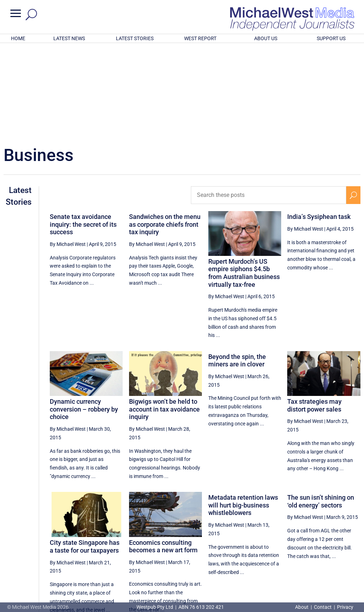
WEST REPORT (200, 38)
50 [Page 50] (283, 547)
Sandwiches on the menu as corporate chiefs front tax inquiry (165, 131)
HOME (18, 38)
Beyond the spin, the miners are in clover (237, 267)
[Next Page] (353, 546)
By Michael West (68, 151)
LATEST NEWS (69, 38)
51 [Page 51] (301, 547)
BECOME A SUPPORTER (328, 570)
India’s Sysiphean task (319, 124)
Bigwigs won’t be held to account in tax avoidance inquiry (164, 316)
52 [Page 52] (319, 547)
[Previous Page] (249, 546)
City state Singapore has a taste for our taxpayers (85, 453)
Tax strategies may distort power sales (314, 312)
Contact (323, 607)
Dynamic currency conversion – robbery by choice (84, 316)
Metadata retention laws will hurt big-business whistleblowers (243, 412)
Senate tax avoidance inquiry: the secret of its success (83, 131)
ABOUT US (266, 38)
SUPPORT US (331, 38)
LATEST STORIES (135, 38)
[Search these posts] (269, 102)
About (302, 607)
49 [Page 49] (265, 547)
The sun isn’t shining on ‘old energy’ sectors (321, 408)
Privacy (345, 607)
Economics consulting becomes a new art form (163, 453)
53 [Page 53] (337, 547)
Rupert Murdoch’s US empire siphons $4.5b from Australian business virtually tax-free (244, 180)
